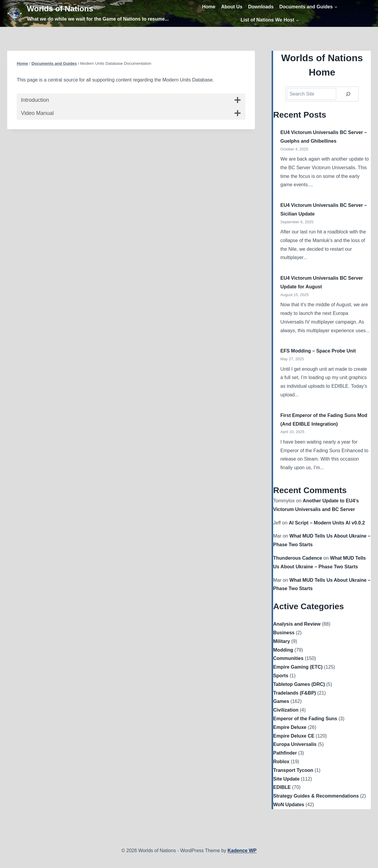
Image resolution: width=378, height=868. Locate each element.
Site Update (286, 779)
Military (281, 641)
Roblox (281, 762)
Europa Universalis (295, 744)
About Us (232, 7)
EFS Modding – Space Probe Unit (318, 351)
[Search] (348, 94)
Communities (288, 658)
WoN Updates (289, 805)
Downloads (261, 7)
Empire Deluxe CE (294, 736)
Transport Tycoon (293, 770)
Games (281, 701)
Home (209, 7)
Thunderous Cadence (298, 558)
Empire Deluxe (290, 727)
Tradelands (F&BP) (294, 693)
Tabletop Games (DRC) (299, 684)
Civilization (286, 710)
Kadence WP (242, 851)
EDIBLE (282, 787)
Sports (281, 676)
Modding (283, 650)
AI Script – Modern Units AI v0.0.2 (327, 523)
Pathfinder (285, 753)
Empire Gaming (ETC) (298, 667)
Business (284, 633)
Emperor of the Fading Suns (305, 719)
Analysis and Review (297, 624)
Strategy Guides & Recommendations (316, 796)
